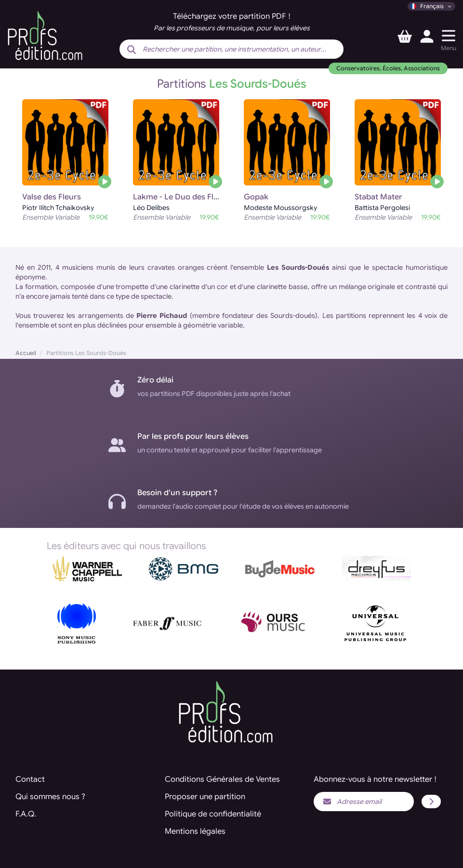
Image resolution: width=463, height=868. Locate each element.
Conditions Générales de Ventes (222, 779)
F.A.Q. (26, 814)
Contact (30, 779)
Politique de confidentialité (213, 814)
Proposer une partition (205, 797)
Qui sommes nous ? (50, 797)
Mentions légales (195, 831)
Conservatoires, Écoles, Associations (388, 68)
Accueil (26, 353)
